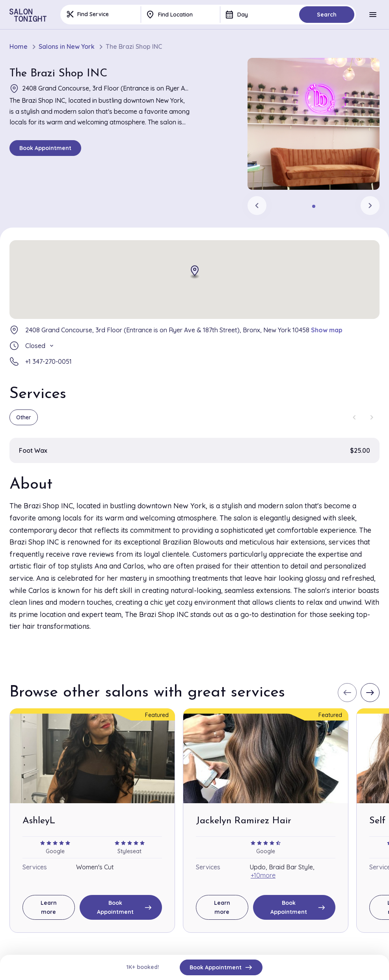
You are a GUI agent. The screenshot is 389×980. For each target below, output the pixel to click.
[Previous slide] (257, 206)
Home (19, 47)
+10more (263, 875)
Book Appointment (45, 148)
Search (327, 15)
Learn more (49, 907)
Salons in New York (67, 47)
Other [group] (24, 417)
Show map (327, 330)
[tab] (314, 206)
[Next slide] (370, 206)
